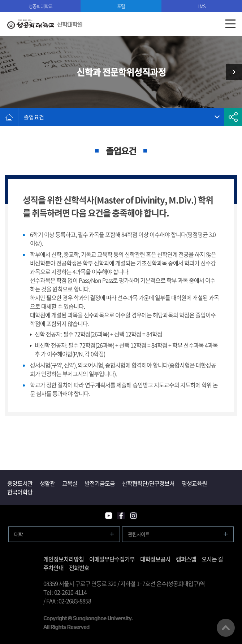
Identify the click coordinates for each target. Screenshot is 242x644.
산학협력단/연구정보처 (148, 483)
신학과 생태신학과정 (231, 72)
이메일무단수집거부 (112, 559)
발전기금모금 (100, 483)
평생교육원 (194, 483)
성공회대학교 (40, 6)
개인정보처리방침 (64, 559)
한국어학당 (20, 492)
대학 (18, 534)
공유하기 (233, 117)
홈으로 (9, 117)
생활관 (47, 483)
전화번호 (79, 568)
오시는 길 (212, 559)
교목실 (70, 483)
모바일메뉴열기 (230, 24)
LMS (202, 6)
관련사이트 (139, 534)
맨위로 (226, 628)
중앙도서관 (20, 483)
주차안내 (53, 568)
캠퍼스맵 (186, 559)
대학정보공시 (155, 559)
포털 (121, 6)
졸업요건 (34, 117)
